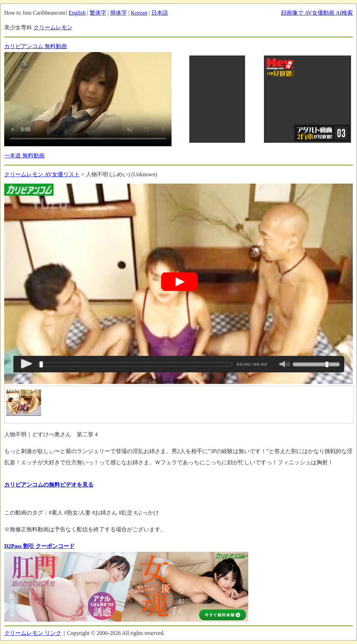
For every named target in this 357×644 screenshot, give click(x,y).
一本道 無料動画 (24, 156)
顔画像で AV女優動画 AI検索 (317, 13)
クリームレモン (53, 27)
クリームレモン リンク (33, 633)
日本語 (160, 13)
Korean (139, 13)
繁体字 (98, 13)
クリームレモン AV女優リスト (42, 174)
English (77, 13)
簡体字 (119, 13)
